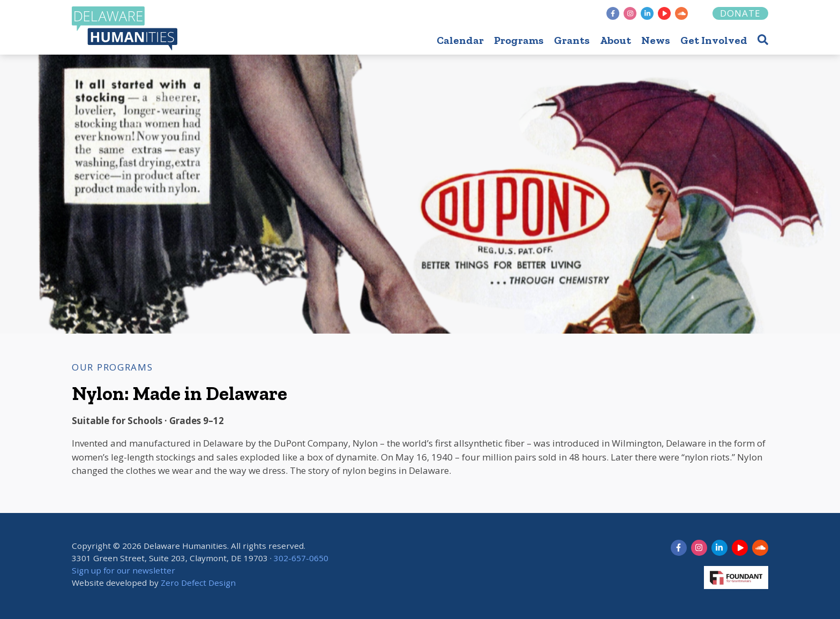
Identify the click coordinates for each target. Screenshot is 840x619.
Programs (519, 40)
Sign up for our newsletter (123, 570)
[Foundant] (701, 13)
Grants (572, 40)
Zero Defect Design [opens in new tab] (198, 583)
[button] (763, 39)
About (616, 40)
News (656, 40)
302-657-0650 (301, 558)
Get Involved (714, 40)
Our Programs (112, 367)
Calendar (460, 40)
